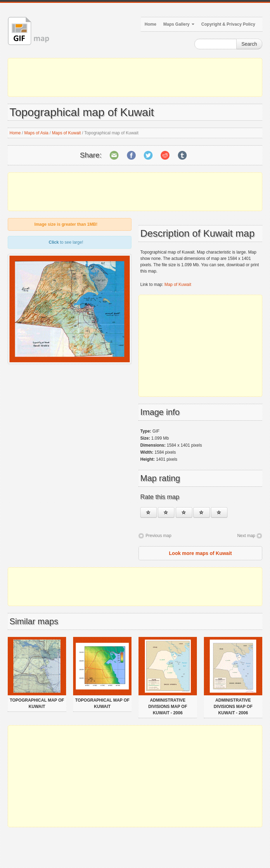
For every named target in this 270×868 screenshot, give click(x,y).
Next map (246, 536)
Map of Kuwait (178, 285)
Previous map (158, 536)
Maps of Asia (36, 133)
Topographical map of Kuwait (37, 703)
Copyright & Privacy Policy (228, 24)
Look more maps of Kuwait (201, 553)
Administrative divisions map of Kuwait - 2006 (168, 707)
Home (150, 24)
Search (249, 44)
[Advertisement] (135, 77)
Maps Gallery (179, 24)
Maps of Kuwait (66, 133)
